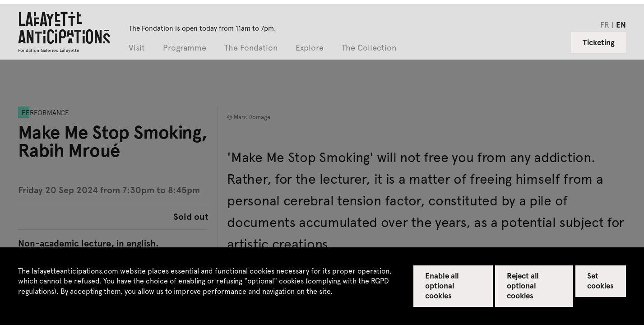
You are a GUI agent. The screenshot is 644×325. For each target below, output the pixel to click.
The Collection (369, 48)
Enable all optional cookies (442, 285)
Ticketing (599, 42)
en (621, 24)
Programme (185, 48)
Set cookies (600, 280)
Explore (310, 48)
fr (605, 24)
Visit (137, 48)
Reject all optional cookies (523, 285)
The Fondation (251, 48)
